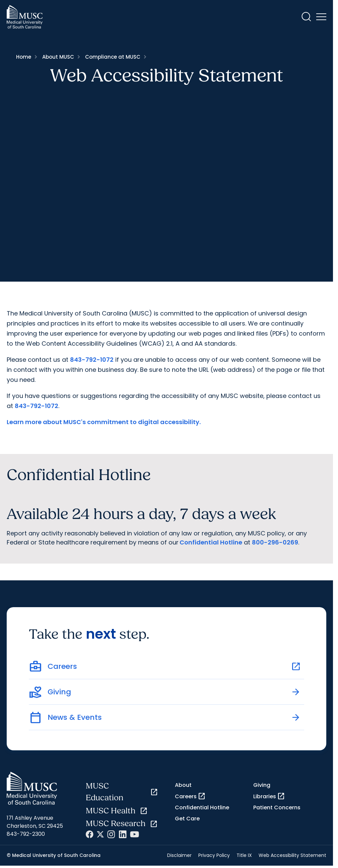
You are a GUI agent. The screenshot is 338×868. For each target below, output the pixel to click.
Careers (190, 796)
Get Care (187, 819)
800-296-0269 (275, 542)
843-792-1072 (92, 360)
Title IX (244, 855)
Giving (262, 785)
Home (24, 57)
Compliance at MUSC (113, 57)
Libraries (269, 796)
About (183, 785)
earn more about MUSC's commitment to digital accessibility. (105, 422)
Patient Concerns (277, 807)
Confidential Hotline (211, 542)
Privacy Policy (214, 855)
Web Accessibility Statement (292, 855)
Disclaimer (179, 855)
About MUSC (58, 57)
